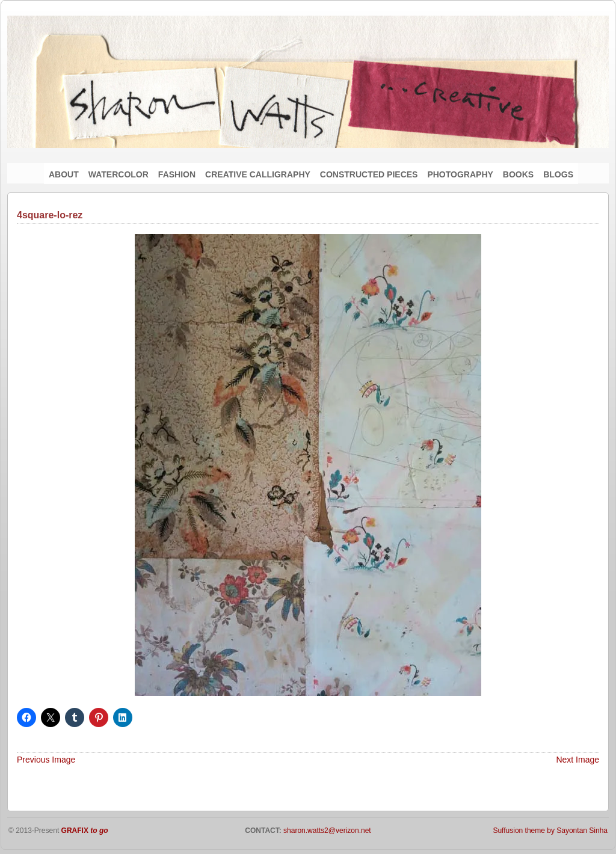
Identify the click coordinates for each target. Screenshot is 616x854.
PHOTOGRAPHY (460, 174)
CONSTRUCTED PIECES (369, 174)
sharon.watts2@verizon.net (326, 831)
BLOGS (558, 174)
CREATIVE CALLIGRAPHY (258, 174)
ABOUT (64, 174)
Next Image (577, 760)
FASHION (177, 174)
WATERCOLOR (119, 174)
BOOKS (518, 174)
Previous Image (46, 760)
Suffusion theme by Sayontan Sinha (550, 831)
